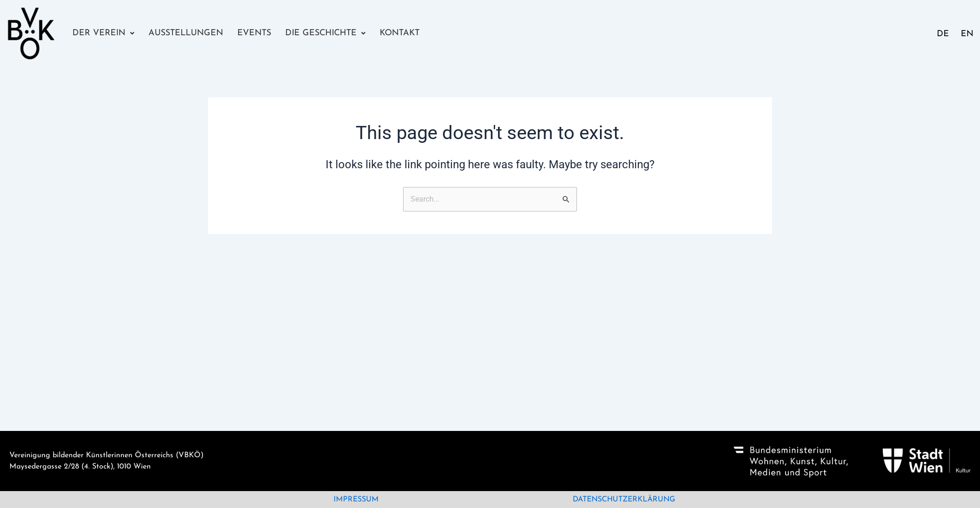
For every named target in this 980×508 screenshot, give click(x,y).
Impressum (356, 500)
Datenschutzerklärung (624, 500)
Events (254, 33)
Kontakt (400, 33)
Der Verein (103, 33)
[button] (103, 33)
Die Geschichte (325, 33)
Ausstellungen (186, 33)
